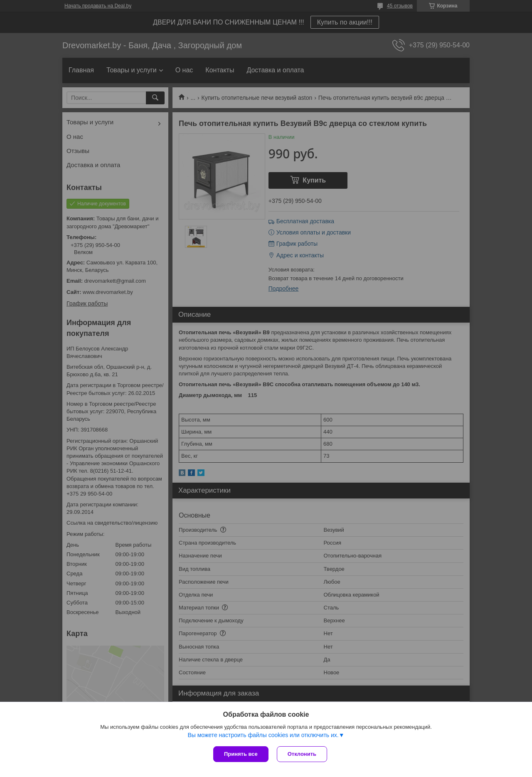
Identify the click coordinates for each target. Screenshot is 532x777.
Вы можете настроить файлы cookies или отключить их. (263, 735)
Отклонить (302, 754)
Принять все (241, 754)
